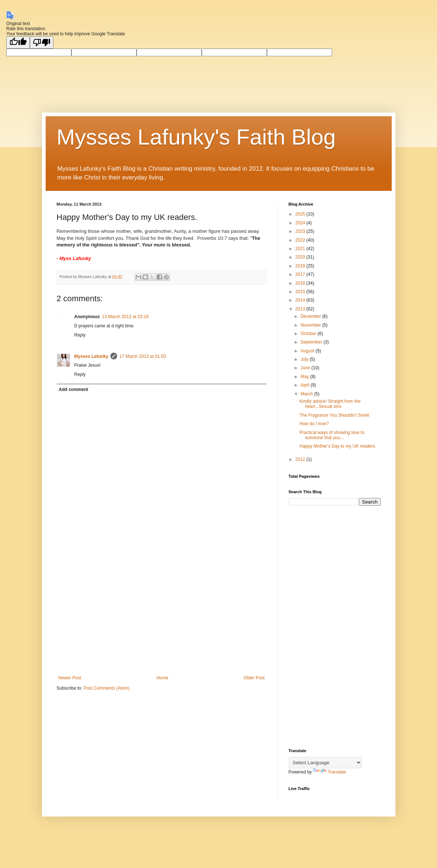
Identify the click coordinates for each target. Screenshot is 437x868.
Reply (80, 335)
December (311, 316)
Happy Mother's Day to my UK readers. (338, 446)
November (311, 325)
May (305, 377)
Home (162, 678)
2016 (301, 283)
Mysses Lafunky (91, 356)
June (306, 368)
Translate (329, 772)
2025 (301, 214)
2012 (301, 459)
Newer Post (70, 678)
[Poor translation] (42, 42)
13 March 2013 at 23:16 (125, 317)
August (308, 351)
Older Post (254, 678)
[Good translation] (18, 42)
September (312, 342)
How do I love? (314, 424)
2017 (301, 274)
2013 (301, 309)
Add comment (74, 389)
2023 (301, 231)
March (307, 394)
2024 (301, 223)
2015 (301, 292)
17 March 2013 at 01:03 (143, 356)
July (305, 359)
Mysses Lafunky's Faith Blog (196, 137)
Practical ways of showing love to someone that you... (332, 435)
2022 (301, 240)
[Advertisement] (162, 615)
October (309, 334)
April (305, 385)
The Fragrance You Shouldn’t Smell (334, 415)
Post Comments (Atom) (107, 688)
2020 (301, 257)
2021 (301, 249)
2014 (301, 300)
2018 (301, 266)
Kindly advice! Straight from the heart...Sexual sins (330, 404)
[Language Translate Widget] (325, 763)
